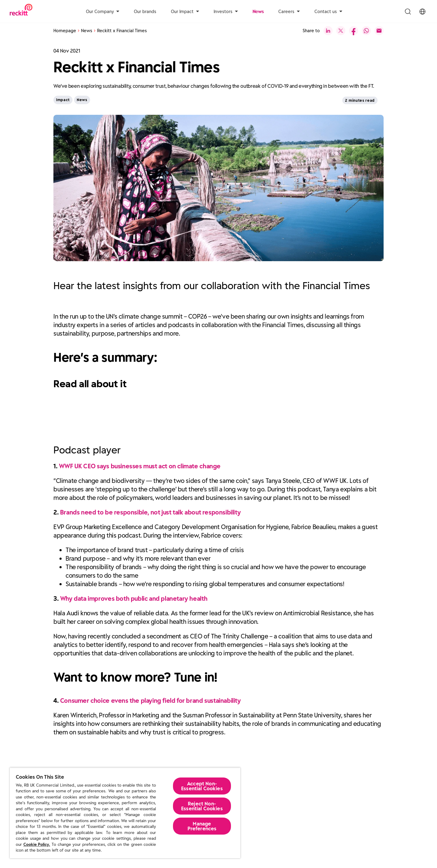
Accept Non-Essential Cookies (202, 786)
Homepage (65, 31)
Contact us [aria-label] (328, 12)
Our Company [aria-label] (103, 12)
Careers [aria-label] (289, 12)
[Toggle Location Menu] (422, 12)
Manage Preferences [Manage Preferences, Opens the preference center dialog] (202, 826)
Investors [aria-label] (226, 12)
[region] (125, 813)
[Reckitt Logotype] (21, 11)
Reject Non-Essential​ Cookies (202, 806)
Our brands (145, 12)
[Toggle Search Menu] (408, 12)
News (258, 12)
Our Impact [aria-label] (185, 12)
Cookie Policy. (37, 844)
